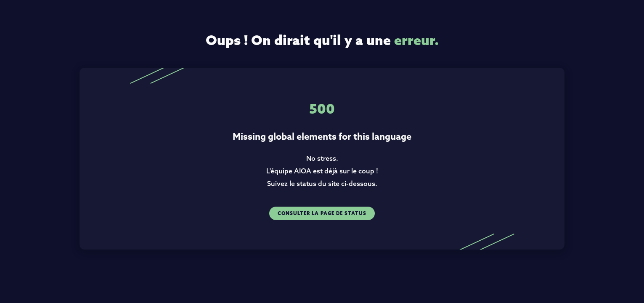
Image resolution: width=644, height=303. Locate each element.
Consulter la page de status (322, 213)
